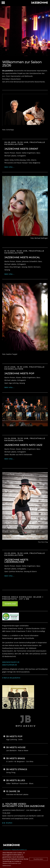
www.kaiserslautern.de (11, 662)
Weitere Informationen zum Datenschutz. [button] (12, 864)
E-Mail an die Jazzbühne (11, 678)
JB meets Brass (15, 758)
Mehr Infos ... (9, 167)
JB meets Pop (14, 736)
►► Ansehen (7, 823)
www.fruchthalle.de (10, 665)
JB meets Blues (15, 780)
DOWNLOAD (10, 604)
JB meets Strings (17, 769)
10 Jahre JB (13, 791)
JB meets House (16, 747)
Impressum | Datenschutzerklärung (15, 850)
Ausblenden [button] (38, 859)
